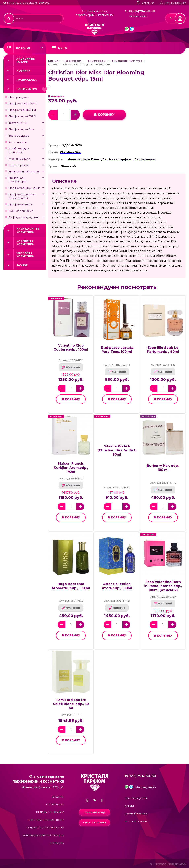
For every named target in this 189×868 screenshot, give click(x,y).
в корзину (104, 115)
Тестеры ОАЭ (18, 123)
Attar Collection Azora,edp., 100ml (117, 586)
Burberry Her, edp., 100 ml (163, 468)
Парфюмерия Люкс (22, 129)
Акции (129, 806)
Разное (22, 265)
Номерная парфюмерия (18, 180)
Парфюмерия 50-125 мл (25, 188)
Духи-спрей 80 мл (21, 211)
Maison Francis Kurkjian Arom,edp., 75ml (71, 468)
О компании (55, 804)
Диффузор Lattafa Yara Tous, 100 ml (117, 350)
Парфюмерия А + (21, 204)
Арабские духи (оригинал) (19, 150)
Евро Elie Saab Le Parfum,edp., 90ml (163, 350)
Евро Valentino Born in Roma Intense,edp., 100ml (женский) (163, 586)
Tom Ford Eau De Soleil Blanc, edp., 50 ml (71, 704)
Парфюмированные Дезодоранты (23, 196)
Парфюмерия (27, 89)
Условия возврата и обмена (43, 835)
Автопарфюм (18, 142)
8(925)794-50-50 (142, 11)
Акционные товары (26, 60)
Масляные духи (19, 159)
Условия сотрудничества (45, 827)
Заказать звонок (138, 16)
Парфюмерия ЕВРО (22, 116)
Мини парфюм (19, 165)
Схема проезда (95, 812)
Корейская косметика (25, 243)
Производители (136, 798)
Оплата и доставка (50, 812)
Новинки (23, 71)
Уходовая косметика (25, 255)
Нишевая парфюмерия (25, 171)
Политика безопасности (46, 820)
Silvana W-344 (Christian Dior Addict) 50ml (117, 450)
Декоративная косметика (28, 231)
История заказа (136, 821)
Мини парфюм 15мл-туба (126, 61)
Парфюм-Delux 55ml (23, 103)
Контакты (57, 843)
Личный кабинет (137, 814)
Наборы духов (19, 97)
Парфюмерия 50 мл (22, 110)
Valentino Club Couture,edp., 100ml (71, 348)
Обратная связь (95, 823)
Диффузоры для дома (24, 217)
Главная (53, 61)
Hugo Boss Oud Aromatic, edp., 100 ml (71, 586)
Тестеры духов (19, 136)
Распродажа (27, 80)
